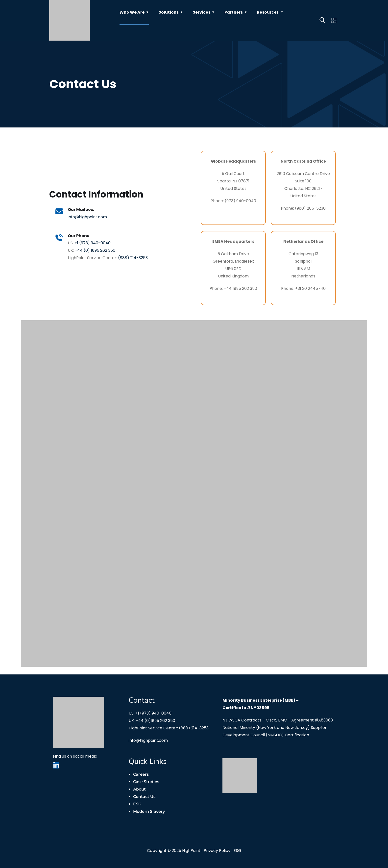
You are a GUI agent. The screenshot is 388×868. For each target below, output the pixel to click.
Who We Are (132, 12)
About (139, 789)
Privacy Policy (217, 851)
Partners (234, 12)
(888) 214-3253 (134, 258)
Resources (268, 12)
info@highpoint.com (89, 216)
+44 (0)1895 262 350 (155, 721)
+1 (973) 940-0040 (94, 243)
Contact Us (144, 797)
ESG (137, 804)
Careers (141, 774)
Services (202, 12)
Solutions (169, 12)
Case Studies (146, 782)
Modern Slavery (149, 811)
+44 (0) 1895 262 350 (96, 251)
